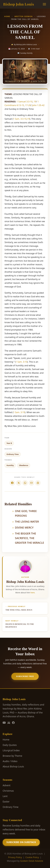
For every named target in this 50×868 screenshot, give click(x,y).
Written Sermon (24, 16)
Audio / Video (10, 761)
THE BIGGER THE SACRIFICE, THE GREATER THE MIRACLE (29, 538)
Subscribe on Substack (21, 842)
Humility (10, 465)
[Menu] (44, 4)
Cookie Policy (32, 857)
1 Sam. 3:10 (21, 362)
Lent (5, 796)
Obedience (24, 465)
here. (33, 592)
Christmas (8, 791)
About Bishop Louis (13, 766)
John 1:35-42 (38, 105)
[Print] (38, 483)
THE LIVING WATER (27, 522)
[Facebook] (13, 723)
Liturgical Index (11, 750)
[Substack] (9, 723)
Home (7, 16)
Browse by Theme (12, 756)
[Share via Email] (31, 483)
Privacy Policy (15, 857)
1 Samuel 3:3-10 (25, 102)
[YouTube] (4, 723)
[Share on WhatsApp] (25, 483)
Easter (6, 802)
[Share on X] (19, 483)
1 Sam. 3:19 (19, 412)
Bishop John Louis (19, 4)
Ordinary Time (13, 454)
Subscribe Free (25, 676)
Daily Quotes (10, 745)
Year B (9, 443)
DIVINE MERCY (24, 528)
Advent (7, 785)
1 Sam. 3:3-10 (20, 119)
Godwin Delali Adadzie (32, 861)
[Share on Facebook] (12, 483)
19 (35, 102)
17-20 (28, 105)
